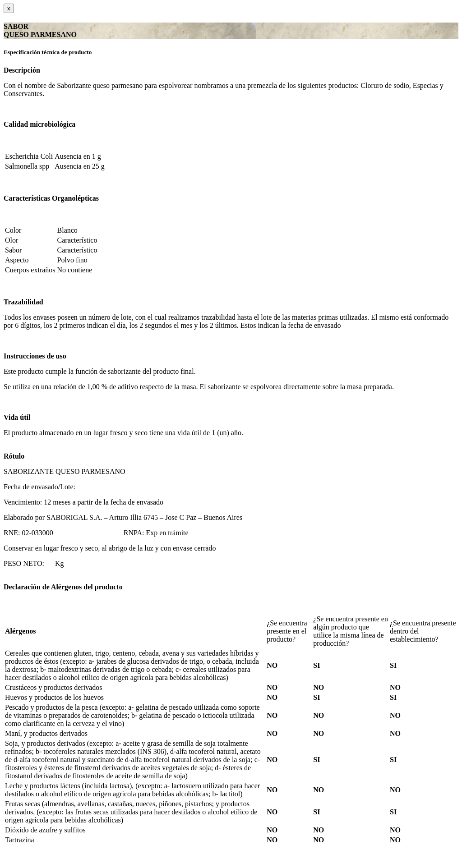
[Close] (9, 8)
